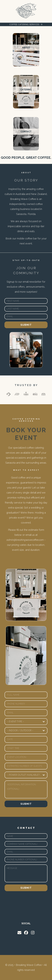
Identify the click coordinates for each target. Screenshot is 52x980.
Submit (26, 325)
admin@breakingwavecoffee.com (25, 540)
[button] (26, 24)
